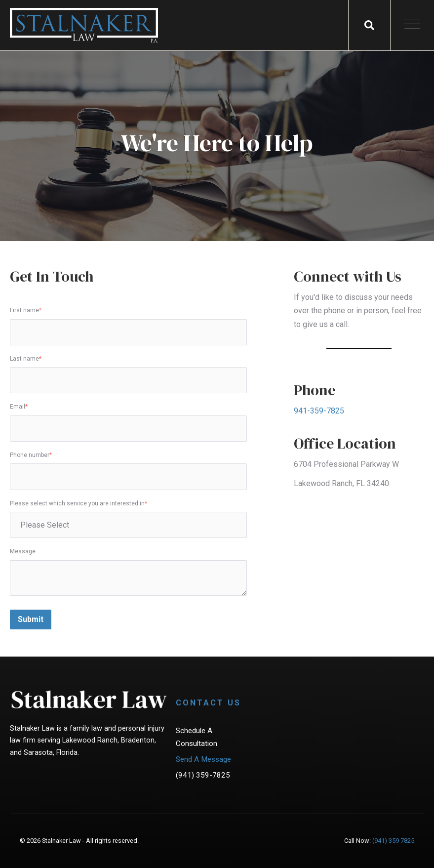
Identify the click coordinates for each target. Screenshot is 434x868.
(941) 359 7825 (393, 841)
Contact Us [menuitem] (208, 703)
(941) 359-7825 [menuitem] (203, 775)
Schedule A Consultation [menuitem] (197, 737)
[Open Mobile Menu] (412, 25)
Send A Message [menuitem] (203, 759)
